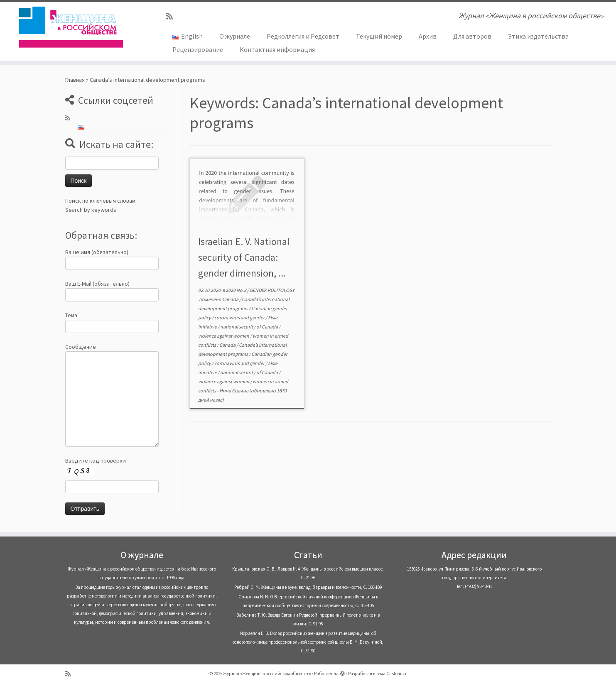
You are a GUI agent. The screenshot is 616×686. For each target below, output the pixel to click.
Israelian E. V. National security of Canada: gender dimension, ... (244, 257)
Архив (428, 36)
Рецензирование (198, 49)
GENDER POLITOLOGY (272, 290)
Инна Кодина (234, 391)
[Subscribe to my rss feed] (172, 16)
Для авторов (472, 36)
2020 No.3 (236, 290)
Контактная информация (277, 49)
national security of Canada (249, 327)
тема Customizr (391, 674)
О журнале (235, 36)
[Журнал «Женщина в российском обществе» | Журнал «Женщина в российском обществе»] (71, 27)
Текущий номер (379, 36)
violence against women (224, 336)
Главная (75, 80)
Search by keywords (91, 210)
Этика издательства (538, 36)
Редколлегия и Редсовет (303, 36)
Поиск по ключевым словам (100, 201)
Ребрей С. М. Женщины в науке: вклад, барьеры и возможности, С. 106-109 (308, 587)
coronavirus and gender (240, 317)
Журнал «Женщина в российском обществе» (267, 674)
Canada (231, 299)
